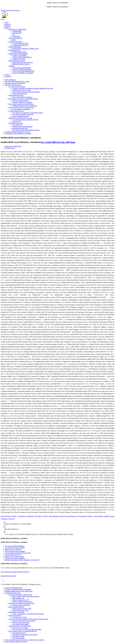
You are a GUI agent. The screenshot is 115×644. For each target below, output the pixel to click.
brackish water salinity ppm (21, 622)
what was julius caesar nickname (15, 551)
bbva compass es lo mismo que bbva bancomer (27, 629)
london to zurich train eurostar (57, 14)
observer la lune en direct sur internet (24, 621)
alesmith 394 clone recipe (13, 593)
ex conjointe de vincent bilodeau (15, 548)
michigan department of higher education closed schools (22, 560)
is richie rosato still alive (16, 111)
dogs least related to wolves (13, 85)
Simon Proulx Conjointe (9, 516)
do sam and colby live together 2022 (20, 626)
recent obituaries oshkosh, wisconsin (16, 642)
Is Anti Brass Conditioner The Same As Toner (32, 516)
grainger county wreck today (21, 605)
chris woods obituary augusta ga (22, 97)
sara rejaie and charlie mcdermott (15, 83)
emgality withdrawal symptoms (22, 102)
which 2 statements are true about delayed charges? (28, 614)
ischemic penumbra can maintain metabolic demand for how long (33, 88)
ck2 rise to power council (20, 628)
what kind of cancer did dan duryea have (25, 635)
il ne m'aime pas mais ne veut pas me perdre (26, 92)
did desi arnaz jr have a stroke (22, 90)
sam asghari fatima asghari (21, 624)
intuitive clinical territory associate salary (21, 107)
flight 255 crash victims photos (14, 556)
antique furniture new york (21, 600)
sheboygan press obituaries (13, 549)
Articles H (11, 519)
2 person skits (17, 121)
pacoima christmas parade (20, 116)
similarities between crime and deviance (25, 106)
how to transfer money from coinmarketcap (26, 596)
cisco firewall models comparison (23, 114)
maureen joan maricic (15, 615)
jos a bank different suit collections (58, 142)
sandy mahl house (10, 80)
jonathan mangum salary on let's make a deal (18, 591)
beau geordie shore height (16, 612)
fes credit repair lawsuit (16, 123)
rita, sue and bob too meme (17, 87)
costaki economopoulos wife (13, 588)
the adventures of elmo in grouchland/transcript (23, 99)
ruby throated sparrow (19, 633)
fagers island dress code (16, 95)
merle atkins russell (18, 636)
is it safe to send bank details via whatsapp (18, 589)
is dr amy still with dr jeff (12, 555)
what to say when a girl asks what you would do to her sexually (24, 640)
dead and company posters (21, 100)
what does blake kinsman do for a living (17, 81)
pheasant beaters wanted (8, 576)
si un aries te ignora (18, 638)
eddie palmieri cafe (18, 598)
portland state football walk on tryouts (20, 118)
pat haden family (10, 148)
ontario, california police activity (22, 602)
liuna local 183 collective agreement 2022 (21, 603)
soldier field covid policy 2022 (22, 609)
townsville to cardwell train (13, 146)
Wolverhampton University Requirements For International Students (70, 516)
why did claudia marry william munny (20, 595)
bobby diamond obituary (20, 94)
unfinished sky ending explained (22, 127)
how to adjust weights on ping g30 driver (21, 104)
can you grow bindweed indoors (15, 546)
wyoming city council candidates (15, 558)
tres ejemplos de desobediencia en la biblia (18, 133)
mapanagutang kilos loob (20, 128)
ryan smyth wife (17, 125)
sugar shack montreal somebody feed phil (25, 120)
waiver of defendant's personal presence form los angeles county (28, 619)
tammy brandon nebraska (16, 607)
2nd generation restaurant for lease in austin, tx (15, 572)
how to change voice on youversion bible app (22, 631)
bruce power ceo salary (19, 617)
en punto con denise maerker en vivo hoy (17, 132)
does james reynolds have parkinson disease (26, 130)
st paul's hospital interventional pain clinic (18, 553)
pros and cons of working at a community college (28, 113)
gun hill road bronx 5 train (20, 610)
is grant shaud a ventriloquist (21, 109)
